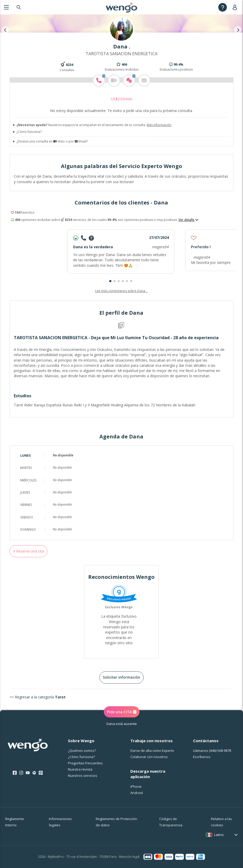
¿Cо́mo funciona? (81, 757)
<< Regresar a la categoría (38, 697)
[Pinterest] (41, 773)
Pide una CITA (122, 712)
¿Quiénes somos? (82, 751)
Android (137, 793)
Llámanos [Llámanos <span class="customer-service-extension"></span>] (212, 751)
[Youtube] (28, 773)
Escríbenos (202, 757)
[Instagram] (21, 773)
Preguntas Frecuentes (85, 763)
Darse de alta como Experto (152, 751)
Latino (219, 835)
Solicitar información (122, 677)
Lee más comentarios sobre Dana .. (121, 291)
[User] (236, 7)
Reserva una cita (28, 551)
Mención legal (129, 857)
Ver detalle (188, 220)
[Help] (223, 7)
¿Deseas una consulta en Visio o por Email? (52, 141)
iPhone (136, 786)
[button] (110, 281)
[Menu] (6, 7)
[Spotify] (34, 773)
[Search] (19, 7)
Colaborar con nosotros (149, 757)
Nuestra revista (80, 769)
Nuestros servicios (83, 776)
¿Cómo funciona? (29, 132)
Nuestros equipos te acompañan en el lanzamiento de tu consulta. (94, 125)
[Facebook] (15, 773)
